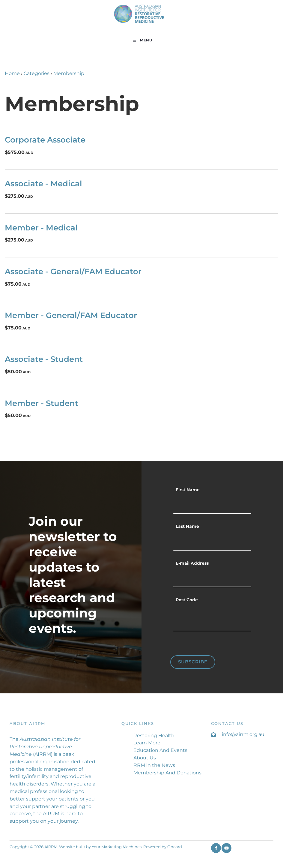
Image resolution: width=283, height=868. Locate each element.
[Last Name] (212, 542)
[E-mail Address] (212, 578)
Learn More (147, 743)
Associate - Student (44, 359)
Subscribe (193, 662)
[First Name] (212, 505)
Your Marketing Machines (117, 847)
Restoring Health (154, 736)
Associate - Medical (43, 183)
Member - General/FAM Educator (71, 315)
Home (12, 73)
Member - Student (42, 403)
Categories (37, 73)
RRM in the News (154, 765)
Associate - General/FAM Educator (73, 271)
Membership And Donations (167, 773)
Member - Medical (41, 228)
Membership (69, 73)
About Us (145, 758)
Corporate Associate (45, 140)
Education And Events (160, 750)
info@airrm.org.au (243, 734)
